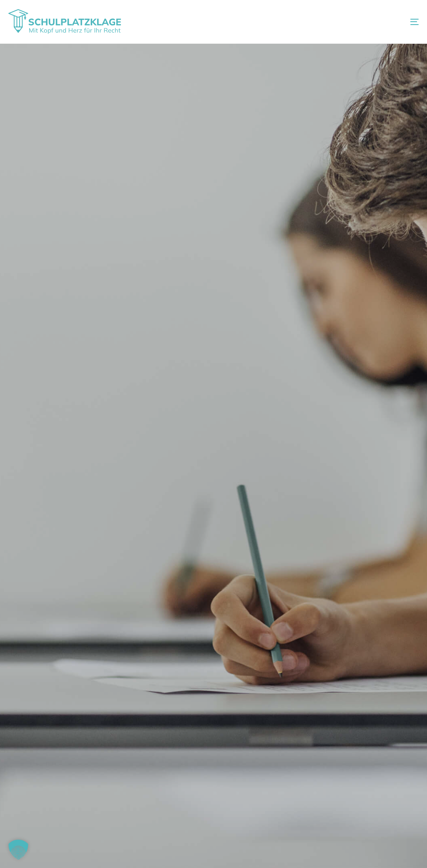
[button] (18, 850)
